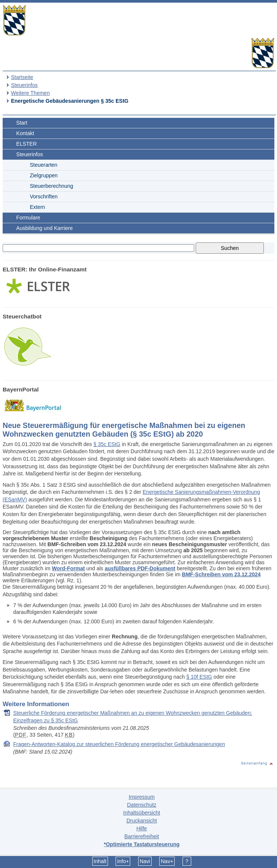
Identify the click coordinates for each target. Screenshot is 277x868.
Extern (37, 207)
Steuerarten (43, 165)
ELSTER (26, 144)
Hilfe (142, 828)
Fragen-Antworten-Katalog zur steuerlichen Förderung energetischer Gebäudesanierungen (119, 744)
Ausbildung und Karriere (44, 228)
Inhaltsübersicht (142, 813)
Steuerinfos (24, 85)
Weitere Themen (30, 93)
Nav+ (167, 861)
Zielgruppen (44, 175)
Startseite (22, 77)
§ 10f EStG (199, 677)
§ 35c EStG (107, 444)
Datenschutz (142, 805)
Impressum (142, 797)
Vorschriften (44, 196)
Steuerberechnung (51, 186)
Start (22, 123)
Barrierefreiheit (142, 836)
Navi (145, 861)
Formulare (28, 218)
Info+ (123, 861)
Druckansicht (142, 821)
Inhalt (100, 861)
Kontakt (25, 133)
